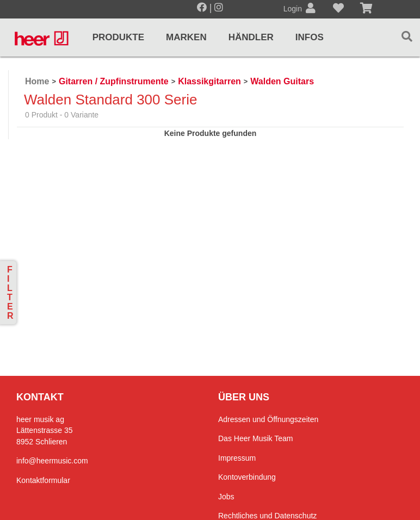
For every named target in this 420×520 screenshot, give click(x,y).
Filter (10, 293)
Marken (186, 37)
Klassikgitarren (209, 81)
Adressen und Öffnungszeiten (268, 419)
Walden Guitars (282, 81)
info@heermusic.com (52, 461)
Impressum (237, 458)
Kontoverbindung (247, 477)
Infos (310, 37)
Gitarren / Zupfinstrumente (114, 81)
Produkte (118, 37)
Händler (251, 37)
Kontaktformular (43, 480)
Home (37, 81)
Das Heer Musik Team (255, 438)
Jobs (226, 497)
